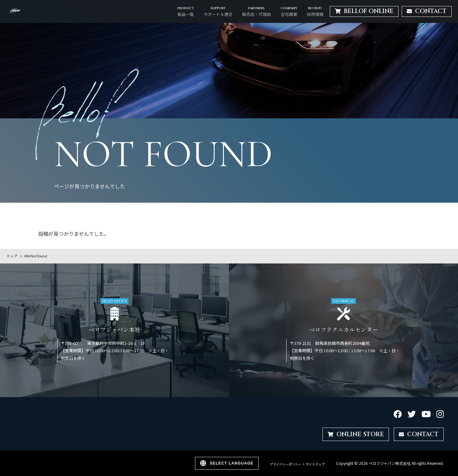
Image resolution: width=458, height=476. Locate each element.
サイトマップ (315, 464)
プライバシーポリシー (286, 464)
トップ (12, 256)
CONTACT (419, 434)
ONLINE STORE (356, 434)
